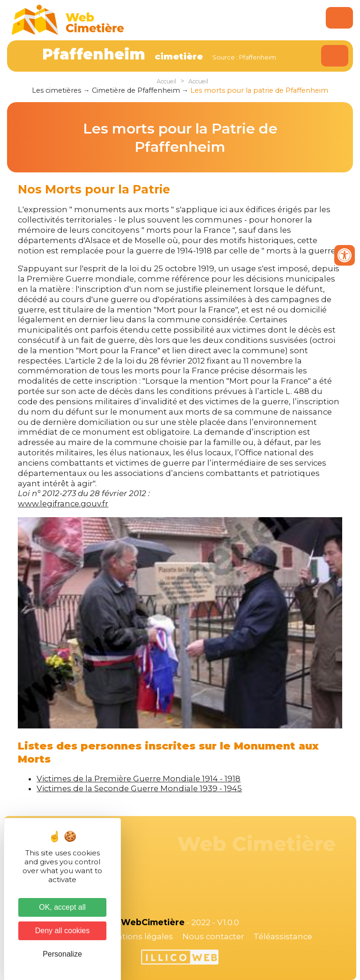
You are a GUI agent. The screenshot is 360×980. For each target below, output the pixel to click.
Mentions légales (139, 936)
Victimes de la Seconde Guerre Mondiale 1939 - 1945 (139, 788)
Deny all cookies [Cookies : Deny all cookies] (63, 931)
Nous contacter (213, 936)
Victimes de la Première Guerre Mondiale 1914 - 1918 (139, 779)
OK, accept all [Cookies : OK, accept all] (62, 907)
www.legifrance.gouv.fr (63, 504)
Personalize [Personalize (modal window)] (62, 954)
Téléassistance (283, 936)
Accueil (166, 81)
